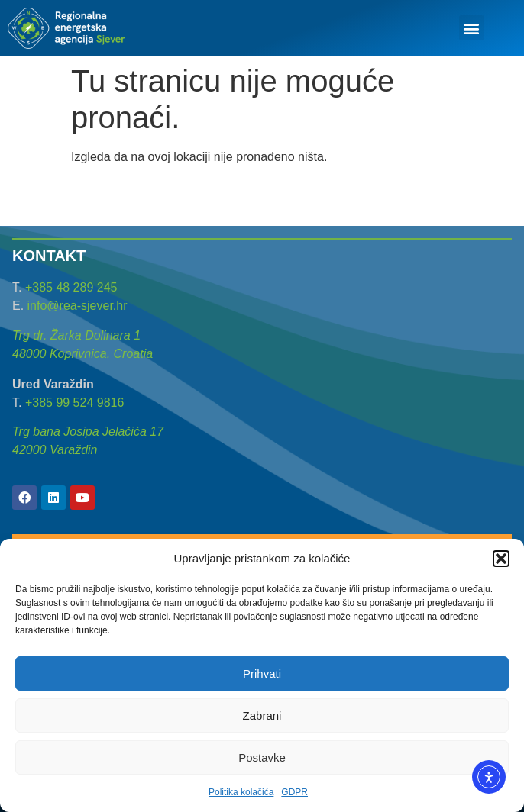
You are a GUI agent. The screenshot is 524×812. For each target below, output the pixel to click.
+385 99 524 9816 (74, 403)
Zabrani (262, 715)
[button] (501, 559)
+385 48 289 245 (71, 287)
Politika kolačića (241, 792)
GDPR (294, 792)
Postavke (262, 757)
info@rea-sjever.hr (78, 306)
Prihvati (262, 673)
